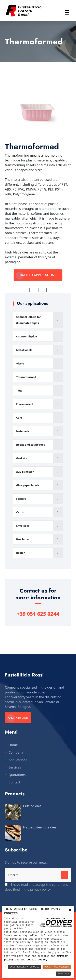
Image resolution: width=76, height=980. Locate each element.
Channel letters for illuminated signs (29, 320)
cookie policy (37, 960)
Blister (20, 553)
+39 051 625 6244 (38, 614)
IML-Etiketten (25, 472)
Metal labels (24, 350)
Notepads (23, 431)
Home (13, 745)
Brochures (23, 539)
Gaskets (21, 458)
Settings (63, 974)
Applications (18, 760)
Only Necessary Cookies (24, 967)
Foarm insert (25, 404)
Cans (19, 418)
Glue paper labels (28, 485)
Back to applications (38, 275)
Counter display (27, 336)
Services (15, 767)
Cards (20, 512)
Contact (14, 782)
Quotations (17, 775)
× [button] (70, 910)
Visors (20, 363)
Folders (21, 499)
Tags (19, 391)
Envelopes (23, 526)
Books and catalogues (31, 445)
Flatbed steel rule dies (40, 827)
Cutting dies (32, 806)
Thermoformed (26, 377)
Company (16, 752)
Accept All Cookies (57, 967)
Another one (18, 718)
